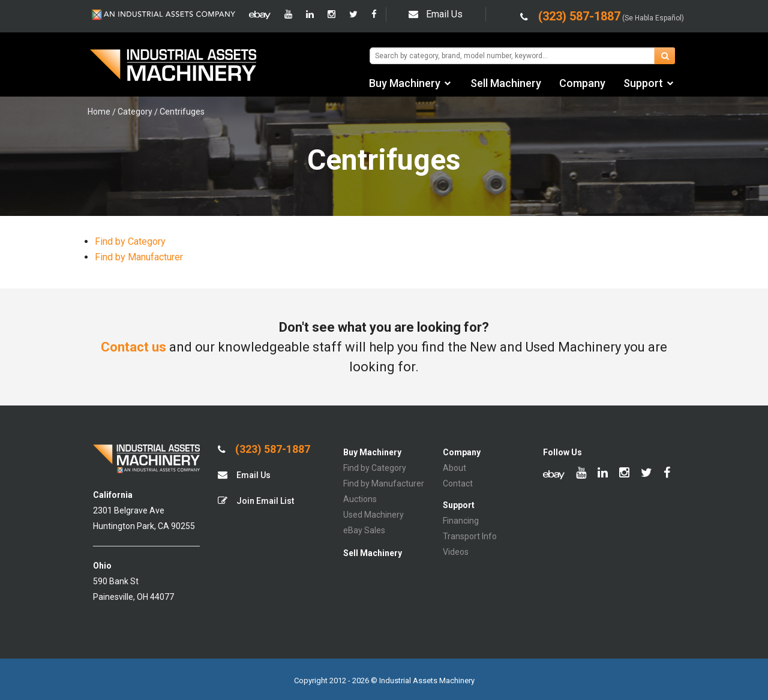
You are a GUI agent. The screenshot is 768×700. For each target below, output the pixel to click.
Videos (456, 552)
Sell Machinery (506, 83)
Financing (461, 521)
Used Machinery (373, 515)
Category (135, 112)
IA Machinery (173, 67)
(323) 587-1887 (264, 449)
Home (99, 112)
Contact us (133, 347)
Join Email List (256, 501)
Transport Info (470, 536)
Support (643, 83)
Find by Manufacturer (139, 257)
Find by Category (130, 241)
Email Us (436, 14)
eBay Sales (364, 530)
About (454, 468)
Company (582, 83)
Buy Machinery (405, 83)
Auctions (360, 499)
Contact (458, 483)
